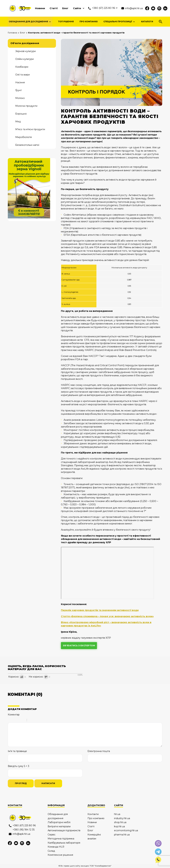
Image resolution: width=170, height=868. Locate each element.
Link (39, 721)
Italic (14, 721)
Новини (40, 8)
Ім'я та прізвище (17, 751)
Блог (65, 8)
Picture (44, 721)
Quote (31, 721)
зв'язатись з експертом (79, 646)
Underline (19, 721)
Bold (10, 721)
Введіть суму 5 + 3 (19, 766)
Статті (54, 8)
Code (35, 721)
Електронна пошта (99, 751)
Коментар (14, 715)
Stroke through (23, 721)
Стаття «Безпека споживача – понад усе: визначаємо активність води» (107, 616)
